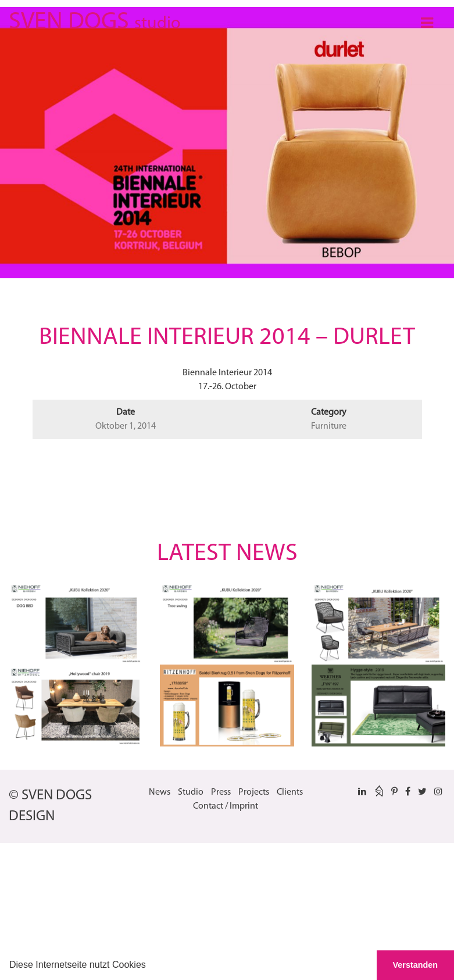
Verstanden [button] (416, 965)
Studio (191, 792)
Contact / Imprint (226, 806)
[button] (150, 966)
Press (221, 792)
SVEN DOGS (94, 20)
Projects (254, 792)
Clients (290, 792)
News (160, 792)
